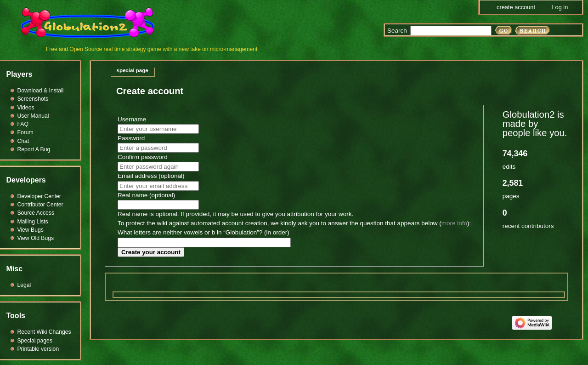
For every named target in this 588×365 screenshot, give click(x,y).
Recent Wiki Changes (44, 332)
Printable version (38, 349)
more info (454, 223)
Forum (25, 132)
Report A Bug (34, 149)
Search (397, 31)
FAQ (23, 124)
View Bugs (31, 230)
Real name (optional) (146, 195)
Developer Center (39, 196)
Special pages (35, 341)
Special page (133, 70)
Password (131, 138)
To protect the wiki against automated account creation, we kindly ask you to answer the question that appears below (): (294, 223)
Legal (24, 285)
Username (132, 119)
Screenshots (33, 99)
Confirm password (143, 157)
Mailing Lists (33, 222)
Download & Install (41, 91)
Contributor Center (40, 205)
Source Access (36, 213)
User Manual (33, 116)
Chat (23, 141)
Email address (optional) (151, 176)
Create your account (151, 252)
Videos (26, 108)
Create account (516, 7)
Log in (560, 7)
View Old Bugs (36, 238)
